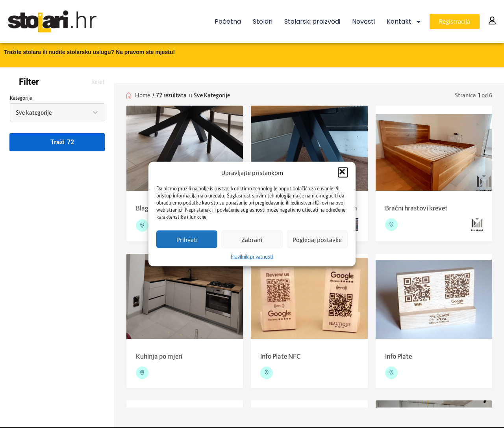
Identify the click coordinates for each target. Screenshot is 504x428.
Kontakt (404, 22)
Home (143, 95)
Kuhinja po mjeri (159, 356)
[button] (343, 173)
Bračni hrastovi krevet (416, 208)
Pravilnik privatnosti (252, 257)
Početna (228, 21)
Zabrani (252, 239)
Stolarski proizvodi (312, 21)
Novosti (363, 21)
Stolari (263, 21)
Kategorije (21, 98)
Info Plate (398, 356)
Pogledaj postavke (317, 239)
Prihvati (187, 239)
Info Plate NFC (280, 356)
